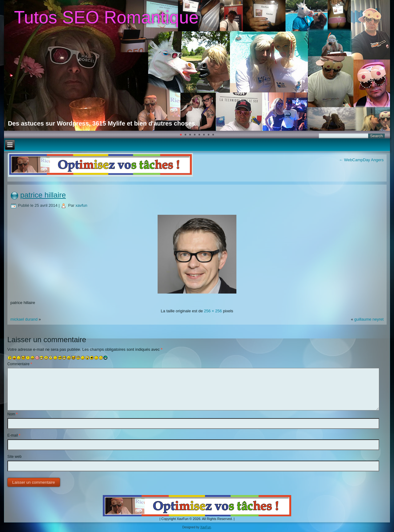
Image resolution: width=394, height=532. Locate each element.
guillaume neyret (369, 319)
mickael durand (24, 319)
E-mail (14, 435)
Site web (14, 457)
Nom (12, 414)
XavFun (206, 527)
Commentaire (20, 364)
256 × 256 (213, 311)
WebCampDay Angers (361, 160)
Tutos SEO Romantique (106, 17)
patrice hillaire (43, 195)
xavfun (81, 205)
